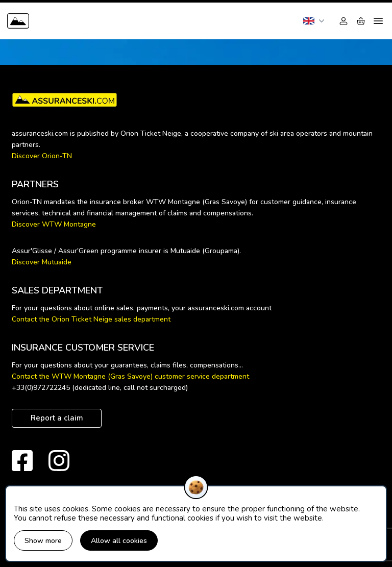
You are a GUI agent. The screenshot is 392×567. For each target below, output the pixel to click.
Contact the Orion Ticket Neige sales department (91, 319)
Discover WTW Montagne (54, 224)
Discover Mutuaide (42, 262)
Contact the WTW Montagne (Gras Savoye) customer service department (130, 376)
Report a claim (57, 418)
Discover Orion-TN (42, 156)
